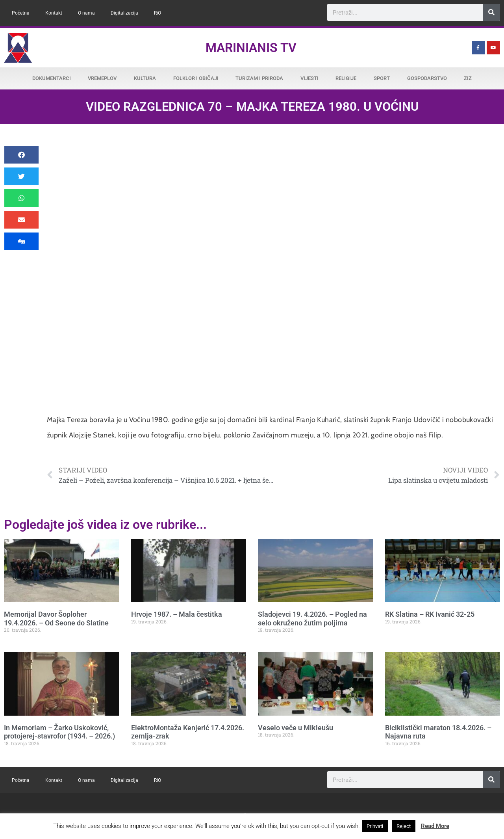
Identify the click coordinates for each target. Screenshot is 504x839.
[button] (21, 155)
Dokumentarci (52, 78)
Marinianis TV (251, 48)
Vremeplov (102, 78)
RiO (157, 13)
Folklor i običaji (196, 78)
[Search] (492, 12)
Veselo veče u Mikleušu (296, 728)
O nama (86, 13)
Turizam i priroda (259, 78)
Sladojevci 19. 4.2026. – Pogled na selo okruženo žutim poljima (312, 619)
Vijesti (309, 78)
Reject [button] (404, 826)
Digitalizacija (124, 13)
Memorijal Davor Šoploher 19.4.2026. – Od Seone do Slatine (56, 619)
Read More (435, 826)
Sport (382, 78)
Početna (21, 13)
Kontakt (54, 13)
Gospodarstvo (427, 78)
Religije (346, 78)
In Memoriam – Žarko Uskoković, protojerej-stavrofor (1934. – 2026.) (59, 732)
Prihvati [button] (375, 826)
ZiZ (468, 78)
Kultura (145, 78)
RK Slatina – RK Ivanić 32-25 (430, 614)
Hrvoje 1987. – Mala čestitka (177, 614)
